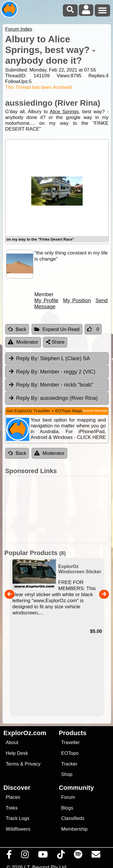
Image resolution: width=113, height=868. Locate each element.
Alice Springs (64, 112)
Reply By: (28, 358)
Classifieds (73, 818)
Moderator (23, 342)
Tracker (69, 764)
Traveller (70, 742)
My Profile (47, 301)
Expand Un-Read (57, 329)
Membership (74, 829)
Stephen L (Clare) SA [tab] (49, 358)
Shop (67, 774)
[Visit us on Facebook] (9, 856)
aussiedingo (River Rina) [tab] (53, 398)
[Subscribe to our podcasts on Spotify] (78, 856)
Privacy (33, 764)
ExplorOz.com (25, 733)
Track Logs (18, 818)
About (12, 742)
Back (17, 329)
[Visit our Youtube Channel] (43, 856)
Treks (12, 808)
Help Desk (17, 753)
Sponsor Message (95, 411)
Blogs (67, 808)
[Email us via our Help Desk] (96, 856)
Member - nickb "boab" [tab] (51, 385)
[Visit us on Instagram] (25, 856)
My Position (77, 301)
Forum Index (19, 29)
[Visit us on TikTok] (61, 856)
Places (13, 797)
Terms (12, 764)
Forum (68, 797)
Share (55, 342)
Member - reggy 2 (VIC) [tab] (52, 371)
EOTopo (70, 753)
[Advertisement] (60, 509)
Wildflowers (18, 829)
